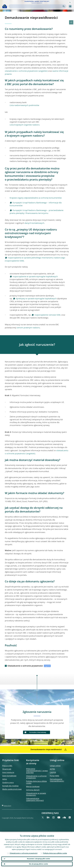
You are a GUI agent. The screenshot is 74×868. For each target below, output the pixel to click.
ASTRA (52, 769)
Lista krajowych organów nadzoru (25, 125)
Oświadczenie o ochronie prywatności (25, 666)
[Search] (36, 6)
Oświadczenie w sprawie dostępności (36, 794)
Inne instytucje (8, 772)
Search (64, 6)
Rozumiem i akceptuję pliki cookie (38, 858)
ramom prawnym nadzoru (28, 328)
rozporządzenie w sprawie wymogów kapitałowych (35, 276)
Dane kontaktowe (9, 776)
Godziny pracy (8, 782)
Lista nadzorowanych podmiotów (24, 105)
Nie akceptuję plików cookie (38, 864)
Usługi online (55, 766)
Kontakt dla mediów (10, 786)
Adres (5, 779)
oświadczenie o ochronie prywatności (21, 71)
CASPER (53, 772)
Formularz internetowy (38, 732)
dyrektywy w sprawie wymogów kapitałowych (36, 299)
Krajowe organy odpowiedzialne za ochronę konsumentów (36, 198)
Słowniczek (7, 769)
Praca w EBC (7, 766)
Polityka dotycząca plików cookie (36, 782)
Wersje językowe (33, 786)
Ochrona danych (33, 790)
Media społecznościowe (12, 789)
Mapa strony (7, 806)
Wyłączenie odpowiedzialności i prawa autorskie (37, 771)
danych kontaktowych (34, 223)
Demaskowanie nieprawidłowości (57, 780)
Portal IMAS (54, 776)
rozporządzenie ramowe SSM (47, 315)
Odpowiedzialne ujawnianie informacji (35, 799)
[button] (70, 2)
